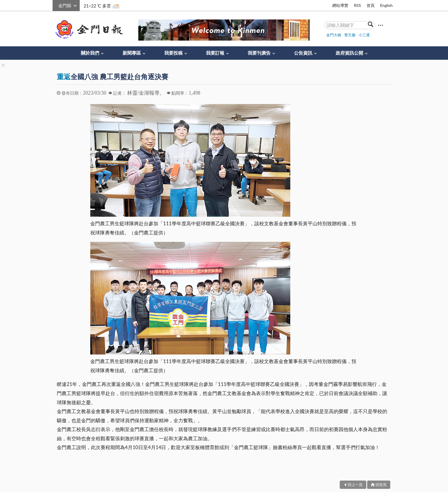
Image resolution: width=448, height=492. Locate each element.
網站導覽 (340, 5)
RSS (357, 5)
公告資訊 (303, 53)
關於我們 (90, 53)
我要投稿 (173, 53)
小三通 (364, 35)
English (386, 5)
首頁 (371, 5)
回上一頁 (355, 485)
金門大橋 (334, 35)
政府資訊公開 (349, 53)
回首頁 (381, 485)
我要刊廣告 (259, 53)
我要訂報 (215, 53)
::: (56, 5)
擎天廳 (350, 35)
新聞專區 (132, 53)
